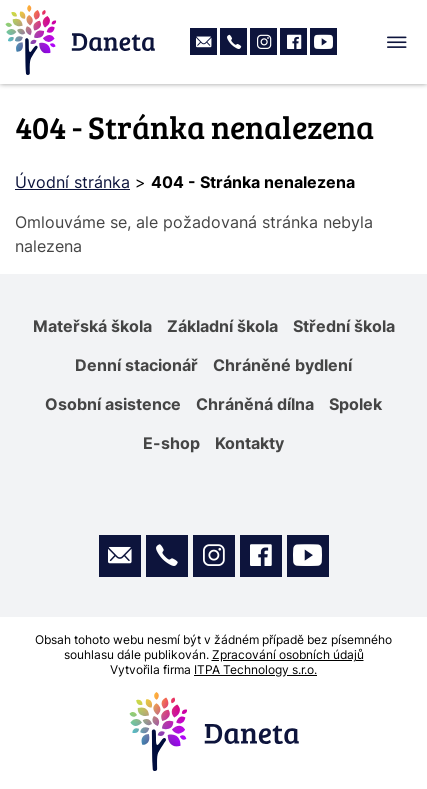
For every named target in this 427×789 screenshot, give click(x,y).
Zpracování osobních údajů (288, 654)
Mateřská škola (92, 326)
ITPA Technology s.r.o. (255, 669)
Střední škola (344, 326)
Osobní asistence (113, 404)
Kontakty (249, 443)
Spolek (355, 404)
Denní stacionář (136, 365)
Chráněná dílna (255, 404)
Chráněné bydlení (282, 365)
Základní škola (222, 326)
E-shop (171, 443)
